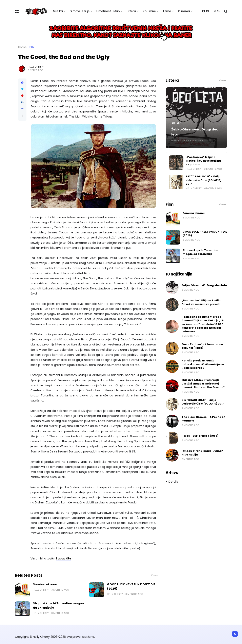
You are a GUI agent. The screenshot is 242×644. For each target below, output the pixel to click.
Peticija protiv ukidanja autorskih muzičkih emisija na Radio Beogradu (203, 364)
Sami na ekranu (45, 584)
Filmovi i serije (80, 11)
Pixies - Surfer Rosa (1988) (200, 436)
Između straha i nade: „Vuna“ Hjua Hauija (202, 453)
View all (155, 575)
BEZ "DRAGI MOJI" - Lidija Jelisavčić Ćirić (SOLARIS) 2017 (204, 180)
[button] (22, 116)
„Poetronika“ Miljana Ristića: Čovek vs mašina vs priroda (203, 161)
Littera (131, 11)
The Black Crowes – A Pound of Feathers (203, 419)
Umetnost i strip (108, 11)
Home (22, 47)
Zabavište (64, 558)
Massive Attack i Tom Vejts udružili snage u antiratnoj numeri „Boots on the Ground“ (203, 384)
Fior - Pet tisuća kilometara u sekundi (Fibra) (202, 346)
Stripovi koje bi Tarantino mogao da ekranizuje (58, 605)
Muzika (58, 11)
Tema (167, 11)
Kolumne (149, 11)
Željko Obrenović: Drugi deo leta (195, 132)
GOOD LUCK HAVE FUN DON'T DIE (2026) (131, 586)
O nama (184, 11)
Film (32, 47)
